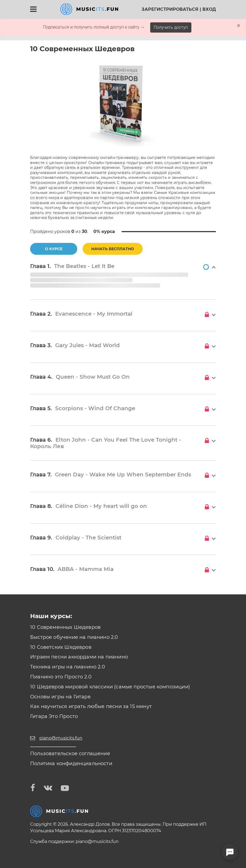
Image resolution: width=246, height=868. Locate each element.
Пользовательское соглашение (70, 754)
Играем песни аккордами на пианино (79, 657)
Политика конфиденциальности (71, 764)
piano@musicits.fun (97, 841)
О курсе (54, 249)
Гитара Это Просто (54, 716)
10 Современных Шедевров (65, 627)
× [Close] (239, 26)
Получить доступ (171, 27)
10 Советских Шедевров (61, 647)
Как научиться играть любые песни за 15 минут (91, 706)
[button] (123, 268)
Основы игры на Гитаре (60, 697)
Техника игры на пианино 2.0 (68, 667)
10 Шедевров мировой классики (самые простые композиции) (110, 687)
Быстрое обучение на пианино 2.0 (74, 637)
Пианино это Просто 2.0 (61, 677)
